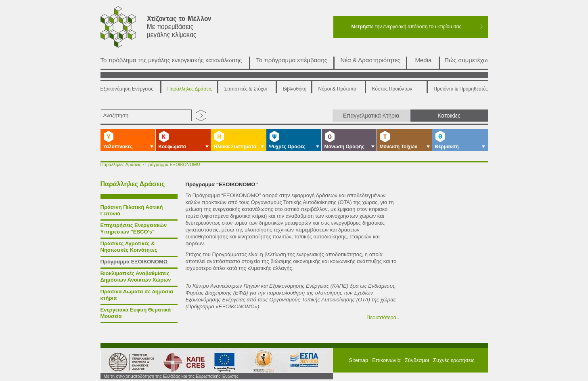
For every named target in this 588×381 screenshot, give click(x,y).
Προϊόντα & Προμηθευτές (461, 89)
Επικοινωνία (386, 360)
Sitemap (359, 360)
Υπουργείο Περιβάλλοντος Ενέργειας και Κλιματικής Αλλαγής (129, 361)
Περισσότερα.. (383, 317)
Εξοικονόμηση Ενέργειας (127, 89)
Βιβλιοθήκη (295, 89)
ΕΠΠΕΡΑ (305, 361)
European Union (221, 361)
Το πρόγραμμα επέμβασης (292, 60)
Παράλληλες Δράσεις (190, 89)
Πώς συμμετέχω (466, 60)
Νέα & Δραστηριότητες (371, 60)
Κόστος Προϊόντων (392, 89)
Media (424, 60)
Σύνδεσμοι (417, 360)
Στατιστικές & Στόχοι (246, 89)
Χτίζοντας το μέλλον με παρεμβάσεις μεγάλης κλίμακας (166, 29)
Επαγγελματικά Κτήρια (371, 116)
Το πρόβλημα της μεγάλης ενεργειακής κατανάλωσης (171, 60)
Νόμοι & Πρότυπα (338, 89)
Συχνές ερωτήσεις (454, 360)
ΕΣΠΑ (261, 361)
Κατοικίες (449, 116)
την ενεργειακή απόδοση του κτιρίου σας (406, 27)
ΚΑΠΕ (181, 361)
